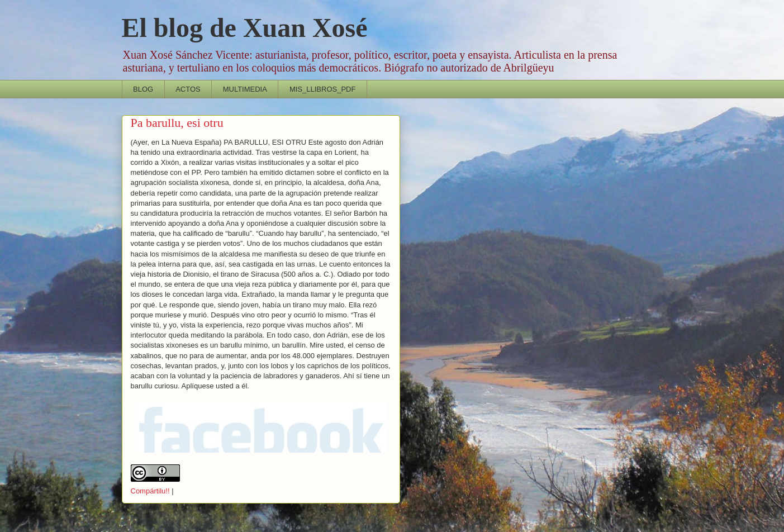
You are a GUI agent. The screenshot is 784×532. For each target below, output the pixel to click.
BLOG (143, 89)
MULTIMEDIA (245, 89)
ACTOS (188, 89)
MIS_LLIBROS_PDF (323, 89)
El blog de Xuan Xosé (245, 28)
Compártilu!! (150, 491)
